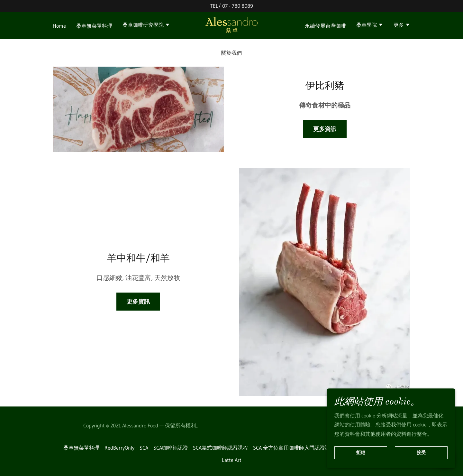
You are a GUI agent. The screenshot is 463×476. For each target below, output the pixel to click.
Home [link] (59, 26)
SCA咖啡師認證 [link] (171, 448)
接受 (421, 453)
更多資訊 (325, 129)
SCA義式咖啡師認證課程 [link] (220, 448)
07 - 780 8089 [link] (238, 6)
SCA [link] (144, 448)
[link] (232, 25)
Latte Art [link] (232, 460)
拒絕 (361, 453)
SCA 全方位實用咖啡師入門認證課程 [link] (294, 448)
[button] (146, 25)
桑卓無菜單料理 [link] (94, 26)
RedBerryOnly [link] (119, 448)
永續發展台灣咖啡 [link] (325, 26)
